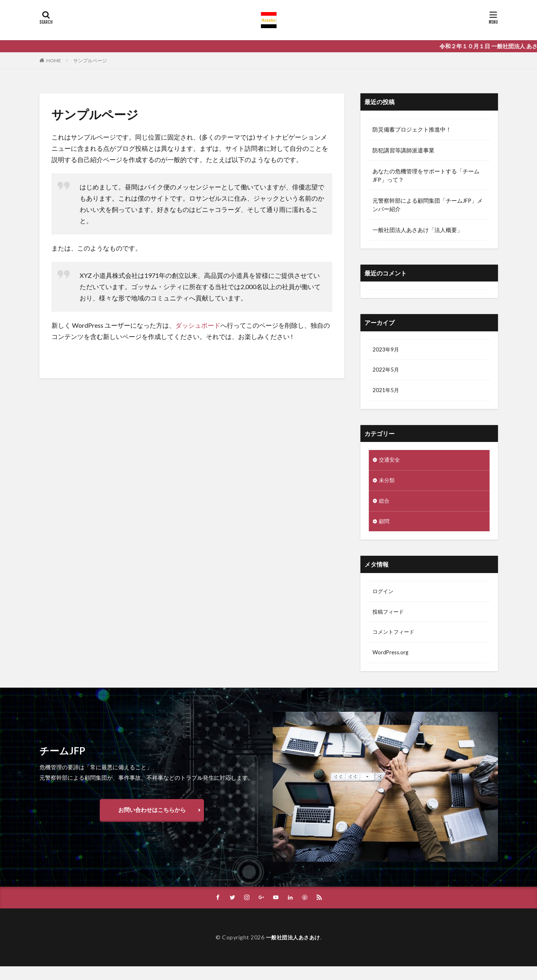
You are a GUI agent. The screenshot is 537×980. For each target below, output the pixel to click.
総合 (385, 504)
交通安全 (390, 462)
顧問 (385, 525)
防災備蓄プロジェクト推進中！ (412, 129)
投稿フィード (389, 616)
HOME (54, 60)
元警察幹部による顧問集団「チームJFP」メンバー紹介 (428, 205)
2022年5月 (386, 371)
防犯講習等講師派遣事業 (403, 150)
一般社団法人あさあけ (293, 950)
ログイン (384, 595)
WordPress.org (392, 658)
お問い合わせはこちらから (152, 823)
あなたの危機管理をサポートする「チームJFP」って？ (426, 175)
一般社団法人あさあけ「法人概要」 (418, 230)
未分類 (387, 483)
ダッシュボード (198, 325)
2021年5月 (386, 392)
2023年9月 (386, 350)
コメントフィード (395, 637)
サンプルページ (90, 61)
